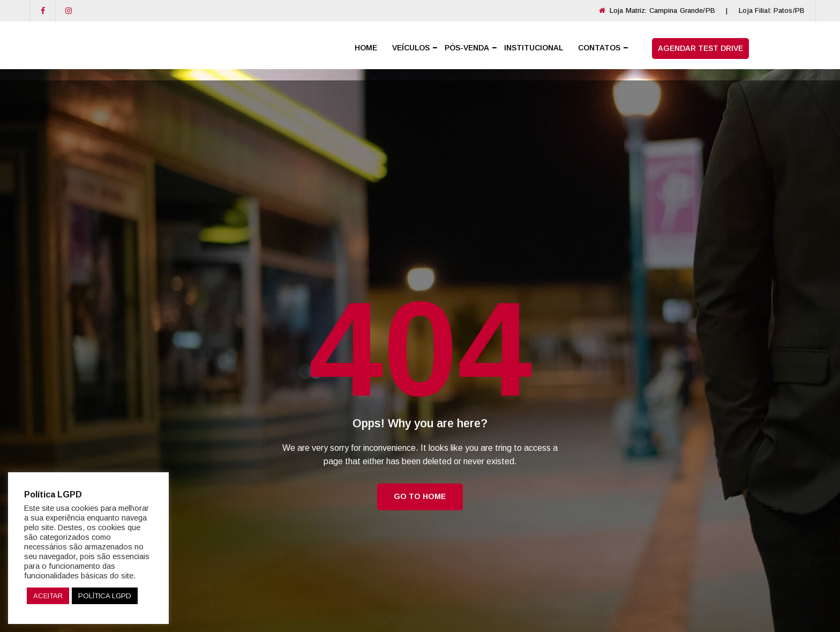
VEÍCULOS (411, 48)
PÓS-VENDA (467, 48)
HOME (366, 48)
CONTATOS (599, 48)
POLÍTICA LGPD (105, 596)
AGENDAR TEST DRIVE (700, 48)
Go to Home (420, 496)
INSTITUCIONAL (534, 48)
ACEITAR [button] (48, 596)
